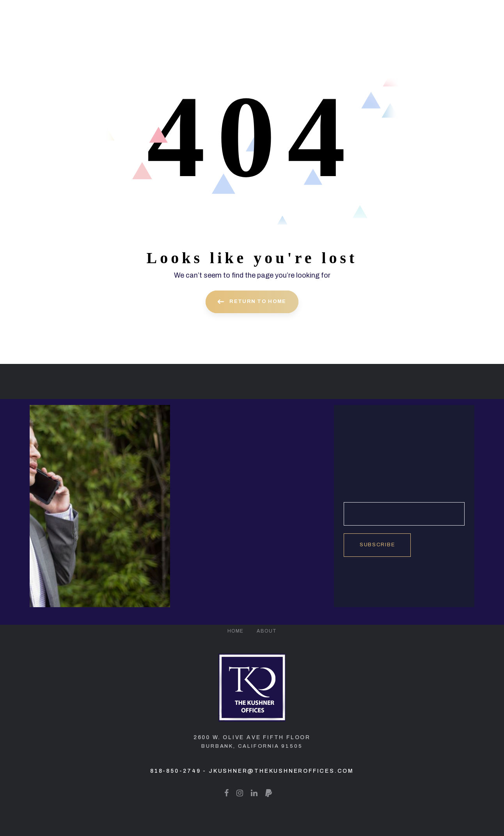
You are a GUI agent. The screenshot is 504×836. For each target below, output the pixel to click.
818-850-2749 (176, 771)
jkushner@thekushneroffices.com (281, 771)
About (267, 631)
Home (236, 631)
